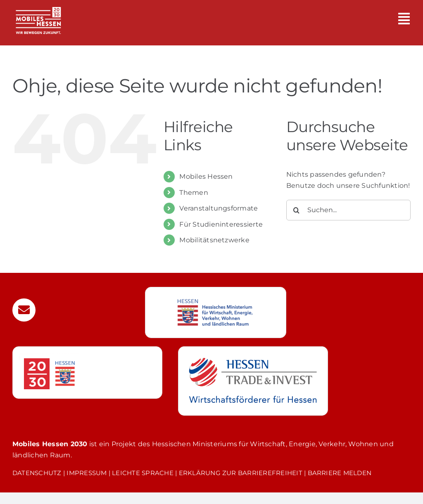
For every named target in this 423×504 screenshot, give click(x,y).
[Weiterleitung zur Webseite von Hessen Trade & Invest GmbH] (253, 381)
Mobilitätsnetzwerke (214, 240)
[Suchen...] (348, 210)
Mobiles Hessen (206, 176)
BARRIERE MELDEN (340, 473)
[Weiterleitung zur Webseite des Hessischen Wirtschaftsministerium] (216, 312)
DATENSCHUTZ (37, 473)
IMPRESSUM (87, 473)
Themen (194, 193)
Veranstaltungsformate (219, 208)
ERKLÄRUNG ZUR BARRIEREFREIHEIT (241, 473)
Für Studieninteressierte (221, 224)
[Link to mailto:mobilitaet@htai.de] (24, 310)
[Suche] (297, 210)
